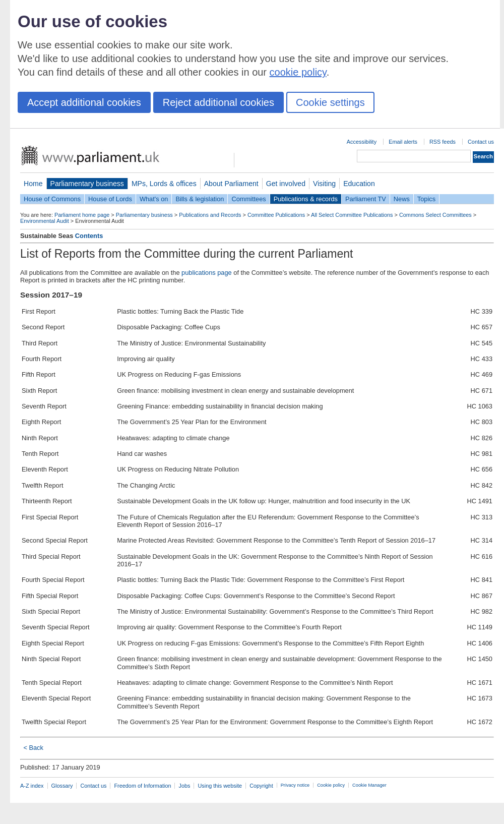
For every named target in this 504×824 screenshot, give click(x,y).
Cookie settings (330, 102)
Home (33, 184)
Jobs (184, 786)
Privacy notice (295, 785)
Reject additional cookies (218, 102)
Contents (89, 236)
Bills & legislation (200, 199)
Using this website (220, 786)
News (402, 199)
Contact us (481, 142)
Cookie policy (331, 785)
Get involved (286, 184)
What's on (154, 199)
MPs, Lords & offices (164, 184)
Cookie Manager (369, 785)
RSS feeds (443, 142)
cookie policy (298, 72)
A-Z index (32, 786)
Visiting (324, 184)
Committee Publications (276, 215)
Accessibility (362, 142)
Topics (426, 199)
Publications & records (306, 199)
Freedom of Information (142, 786)
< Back (33, 748)
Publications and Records (210, 215)
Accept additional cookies (84, 102)
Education (359, 184)
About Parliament (231, 184)
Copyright (261, 786)
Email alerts (403, 142)
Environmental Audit (45, 221)
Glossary (62, 786)
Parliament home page (82, 215)
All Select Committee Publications (352, 215)
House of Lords (110, 199)
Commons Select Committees (435, 215)
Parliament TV (366, 199)
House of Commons (52, 199)
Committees (248, 199)
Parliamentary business (87, 184)
